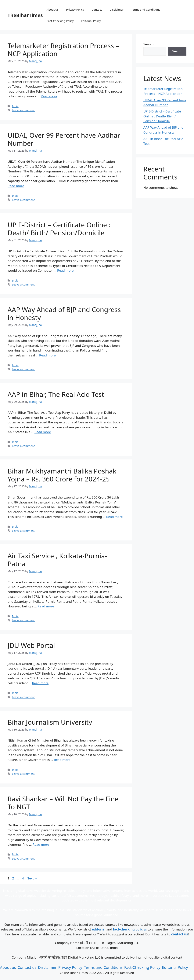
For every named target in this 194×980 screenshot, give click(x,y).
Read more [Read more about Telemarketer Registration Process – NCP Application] (49, 96)
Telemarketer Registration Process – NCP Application (63, 50)
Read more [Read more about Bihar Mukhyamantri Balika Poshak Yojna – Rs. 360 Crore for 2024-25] (115, 517)
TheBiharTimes (25, 15)
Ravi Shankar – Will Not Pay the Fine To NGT (63, 803)
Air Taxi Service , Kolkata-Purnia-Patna (57, 560)
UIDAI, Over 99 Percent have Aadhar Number (64, 139)
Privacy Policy (75, 9)
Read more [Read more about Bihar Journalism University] (62, 760)
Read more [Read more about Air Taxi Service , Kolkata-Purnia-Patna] (46, 606)
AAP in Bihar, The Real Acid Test (56, 394)
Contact (97, 9)
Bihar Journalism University (50, 722)
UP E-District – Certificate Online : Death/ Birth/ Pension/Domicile (59, 229)
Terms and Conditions (146, 9)
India (15, 106)
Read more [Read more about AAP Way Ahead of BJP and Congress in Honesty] (47, 355)
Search (149, 44)
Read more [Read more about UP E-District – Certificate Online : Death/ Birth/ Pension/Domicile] (65, 270)
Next (32, 878)
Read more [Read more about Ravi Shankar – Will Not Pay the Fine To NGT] (41, 844)
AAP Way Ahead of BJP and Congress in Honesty (64, 313)
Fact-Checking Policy (60, 21)
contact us (180, 934)
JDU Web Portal (31, 645)
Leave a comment (23, 110)
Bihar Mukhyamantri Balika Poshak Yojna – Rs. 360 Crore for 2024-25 (62, 475)
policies (130, 929)
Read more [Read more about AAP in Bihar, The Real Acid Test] (43, 432)
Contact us (27, 967)
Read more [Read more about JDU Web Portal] (40, 683)
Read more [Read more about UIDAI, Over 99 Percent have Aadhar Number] (16, 186)
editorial (99, 929)
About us (53, 9)
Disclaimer (117, 9)
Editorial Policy (91, 21)
